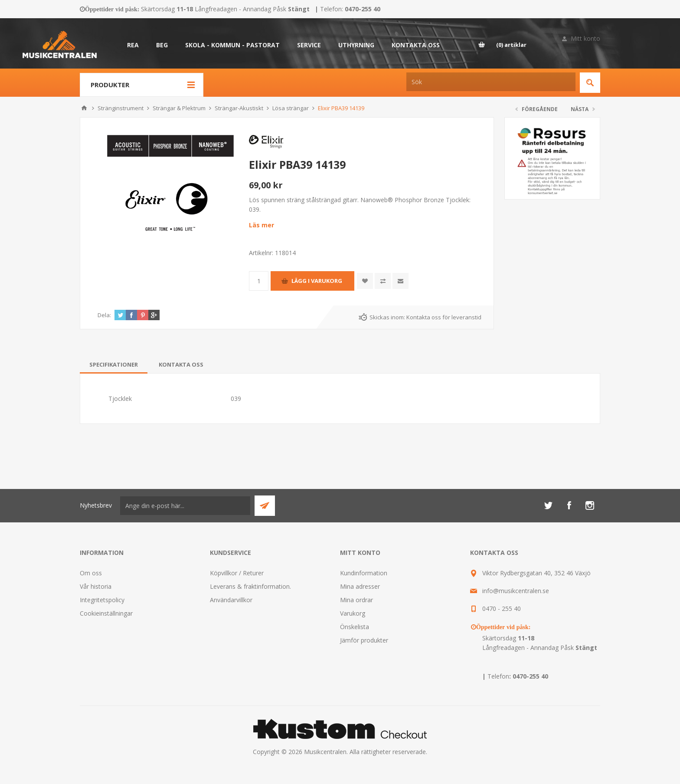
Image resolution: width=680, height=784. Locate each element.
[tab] (114, 364)
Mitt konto (585, 38)
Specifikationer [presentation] (114, 364)
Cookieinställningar (106, 613)
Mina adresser (360, 586)
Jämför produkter (364, 640)
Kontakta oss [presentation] (181, 364)
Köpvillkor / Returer (237, 573)
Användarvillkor (231, 600)
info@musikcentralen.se (516, 591)
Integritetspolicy (102, 600)
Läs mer (262, 225)
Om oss (91, 573)
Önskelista (355, 627)
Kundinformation (364, 573)
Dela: (104, 315)
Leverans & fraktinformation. (250, 586)
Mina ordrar (356, 600)
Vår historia (96, 586)
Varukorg (353, 613)
